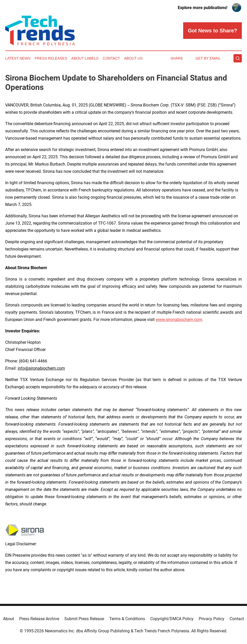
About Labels (85, 58)
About (9, 619)
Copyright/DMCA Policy (172, 619)
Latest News (18, 58)
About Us (133, 58)
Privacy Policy (212, 619)
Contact (111, 58)
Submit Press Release (84, 619)
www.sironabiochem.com (179, 320)
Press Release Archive (39, 619)
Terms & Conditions (127, 619)
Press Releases (51, 58)
